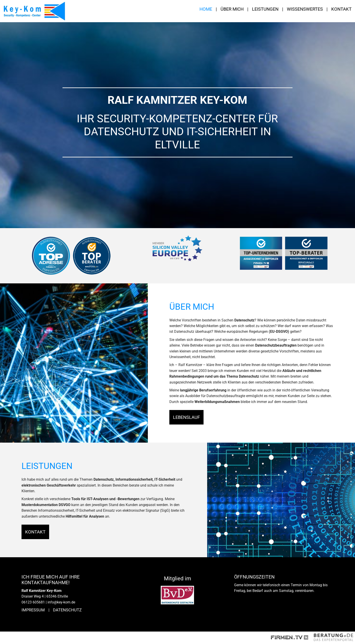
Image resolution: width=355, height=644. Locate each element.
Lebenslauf (186, 417)
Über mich (232, 9)
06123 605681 (33, 602)
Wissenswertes (305, 9)
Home (206, 9)
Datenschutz (67, 610)
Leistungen (265, 9)
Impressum (33, 610)
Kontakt (341, 9)
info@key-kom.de (61, 602)
